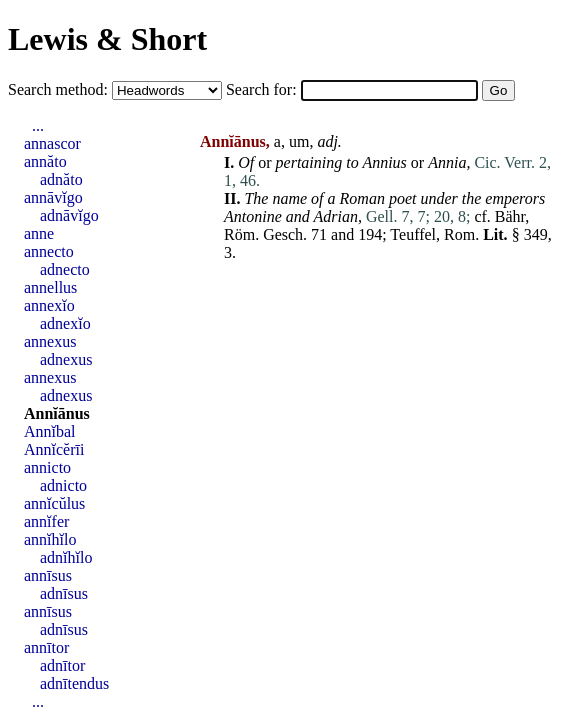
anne (39, 233)
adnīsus (64, 593)
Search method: (60, 89)
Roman (362, 198)
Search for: (263, 89)
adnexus (66, 359)
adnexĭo (65, 323)
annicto (47, 467)
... (38, 125)
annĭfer (46, 521)
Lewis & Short (107, 39)
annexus (50, 341)
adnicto (63, 485)
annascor (52, 143)
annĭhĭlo (50, 539)
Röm (239, 234)
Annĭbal (50, 431)
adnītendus (74, 683)
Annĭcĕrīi (54, 449)
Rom (459, 234)
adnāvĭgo (69, 215)
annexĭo (49, 305)
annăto (45, 161)
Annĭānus (57, 413)
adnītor (62, 665)
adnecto (65, 269)
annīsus (48, 575)
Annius (384, 162)
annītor (46, 647)
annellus (50, 287)
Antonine (253, 216)
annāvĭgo (53, 197)
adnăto (61, 179)
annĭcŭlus (54, 503)
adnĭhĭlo (66, 557)
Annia (447, 162)
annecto (49, 251)
